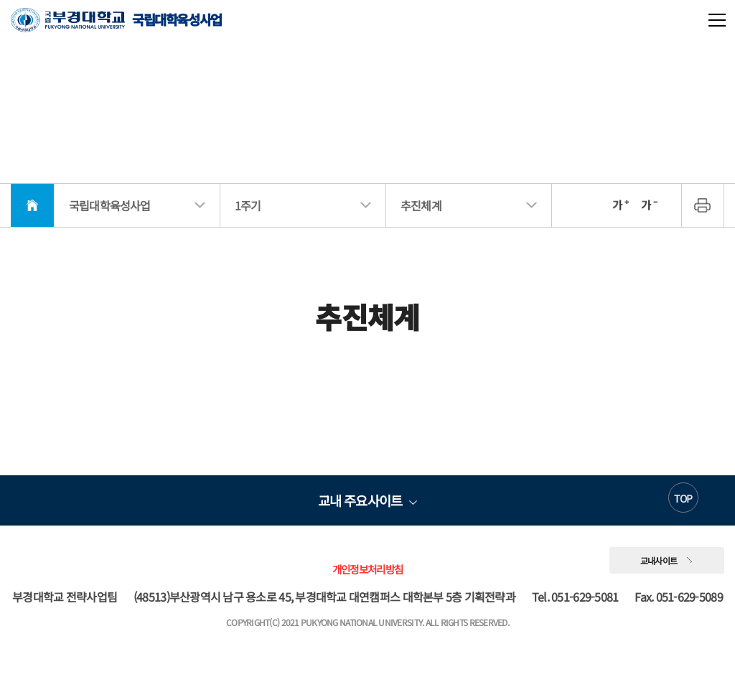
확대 (620, 205)
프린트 (703, 205)
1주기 (248, 205)
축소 (649, 205)
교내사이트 (659, 560)
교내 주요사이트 (360, 500)
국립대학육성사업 (116, 20)
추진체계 (421, 205)
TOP (683, 498)
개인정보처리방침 (367, 569)
